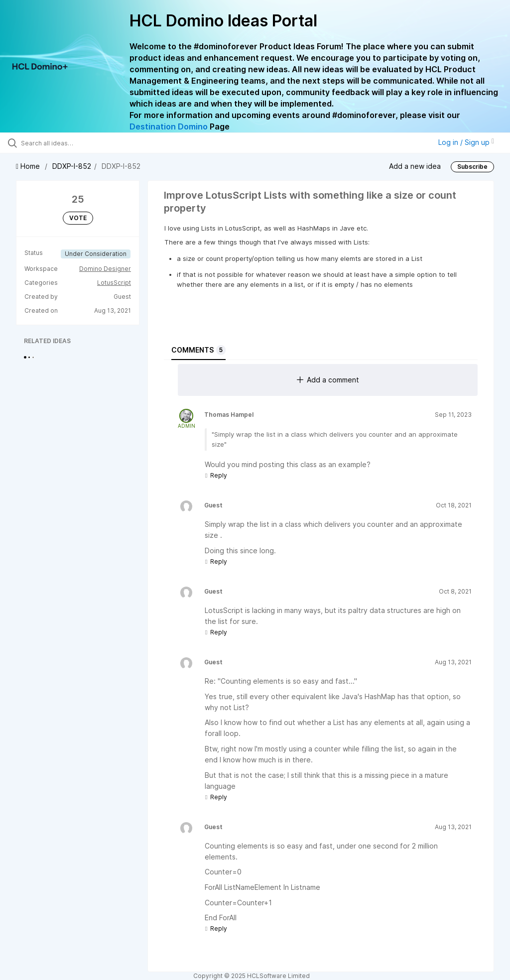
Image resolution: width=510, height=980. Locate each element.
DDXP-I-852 (72, 166)
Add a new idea (415, 166)
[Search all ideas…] (67, 143)
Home (29, 166)
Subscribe (472, 167)
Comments (198, 350)
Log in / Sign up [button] (466, 142)
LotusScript (114, 283)
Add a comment (328, 380)
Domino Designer (105, 269)
